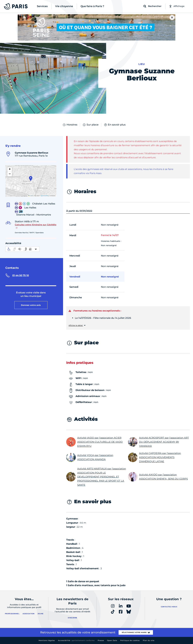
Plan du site (149, 640)
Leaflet (31, 196)
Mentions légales (47, 640)
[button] (31, 178)
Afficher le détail (76, 325)
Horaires (70, 125)
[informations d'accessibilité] (22, 249)
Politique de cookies (130, 640)
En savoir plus (115, 125)
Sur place (91, 125)
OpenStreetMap (45, 196)
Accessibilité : (76, 640)
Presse (101, 640)
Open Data (112, 640)
